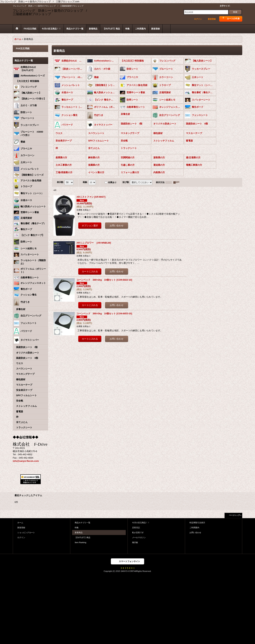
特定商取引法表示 (197, 522)
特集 (77, 527)
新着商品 (79, 532)
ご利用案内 (194, 527)
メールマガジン (139, 537)
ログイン (198, 19)
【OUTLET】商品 (83, 537)
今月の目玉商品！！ (141, 522)
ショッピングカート (26, 532)
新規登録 (212, 19)
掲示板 (135, 542)
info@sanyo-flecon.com (26, 461)
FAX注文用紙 (23, 48)
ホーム (20, 522)
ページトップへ (235, 515)
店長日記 (136, 527)
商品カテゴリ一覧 (83, 522)
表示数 (60, 182)
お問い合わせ (195, 532)
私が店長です (138, 532)
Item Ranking (80, 542)
